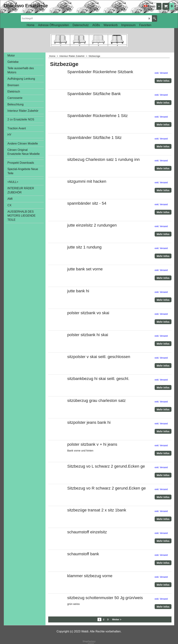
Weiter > (117, 619)
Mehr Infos (163, 81)
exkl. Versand (161, 73)
